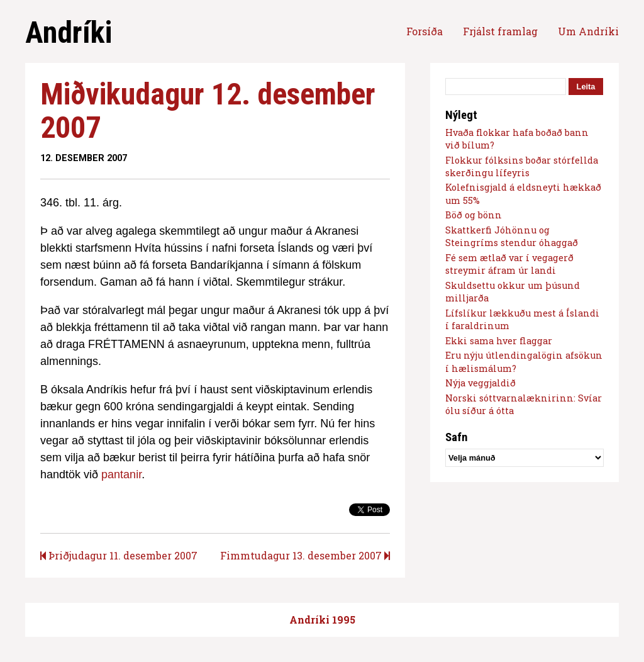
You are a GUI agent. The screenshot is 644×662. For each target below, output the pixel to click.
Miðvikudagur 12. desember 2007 (208, 111)
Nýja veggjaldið (480, 383)
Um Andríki (588, 31)
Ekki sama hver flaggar (499, 341)
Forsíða (425, 31)
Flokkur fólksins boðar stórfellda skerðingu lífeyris (522, 166)
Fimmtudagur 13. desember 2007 (305, 555)
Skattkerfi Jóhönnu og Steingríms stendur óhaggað (512, 236)
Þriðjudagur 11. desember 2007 (119, 555)
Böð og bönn (474, 215)
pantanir (121, 474)
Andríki (69, 32)
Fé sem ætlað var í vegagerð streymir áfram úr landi (509, 264)
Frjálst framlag (500, 31)
